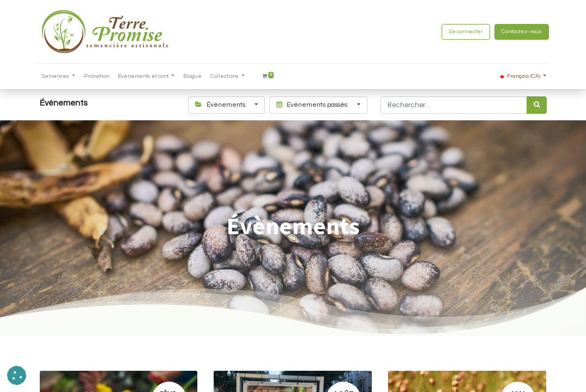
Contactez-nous (519, 32)
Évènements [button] (221, 105)
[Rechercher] (537, 105)
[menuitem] (99, 76)
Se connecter (464, 32)
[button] (17, 375)
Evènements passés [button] (313, 105)
